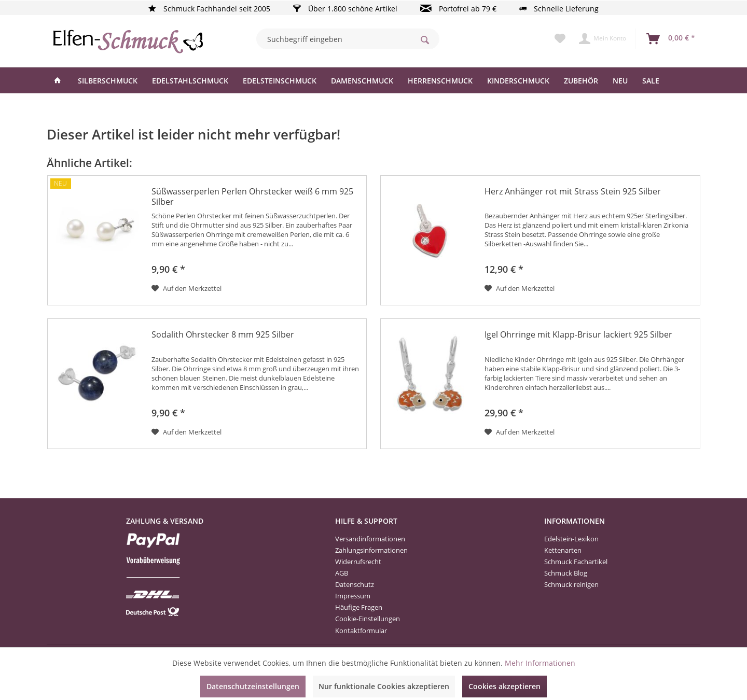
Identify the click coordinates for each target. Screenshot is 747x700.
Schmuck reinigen (571, 584)
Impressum (353, 596)
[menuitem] (348, 39)
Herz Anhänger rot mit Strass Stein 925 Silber (573, 192)
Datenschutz (355, 584)
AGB (342, 573)
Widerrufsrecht (358, 562)
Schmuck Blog (566, 573)
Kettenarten (563, 550)
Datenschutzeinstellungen (253, 686)
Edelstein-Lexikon (571, 539)
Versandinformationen (370, 539)
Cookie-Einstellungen (368, 619)
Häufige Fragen (359, 607)
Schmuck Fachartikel (576, 562)
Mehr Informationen (540, 663)
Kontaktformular (361, 631)
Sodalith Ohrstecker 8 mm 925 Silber (223, 335)
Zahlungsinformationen (371, 550)
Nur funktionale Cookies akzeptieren (384, 686)
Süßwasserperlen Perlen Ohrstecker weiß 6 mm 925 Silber (252, 197)
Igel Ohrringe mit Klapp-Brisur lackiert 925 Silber (578, 335)
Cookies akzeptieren (504, 686)
